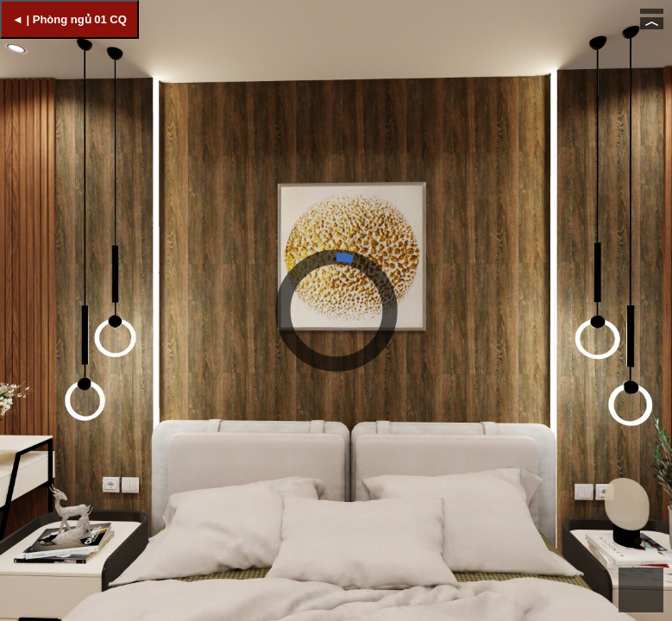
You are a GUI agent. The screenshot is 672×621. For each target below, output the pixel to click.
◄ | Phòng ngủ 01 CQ (69, 19)
